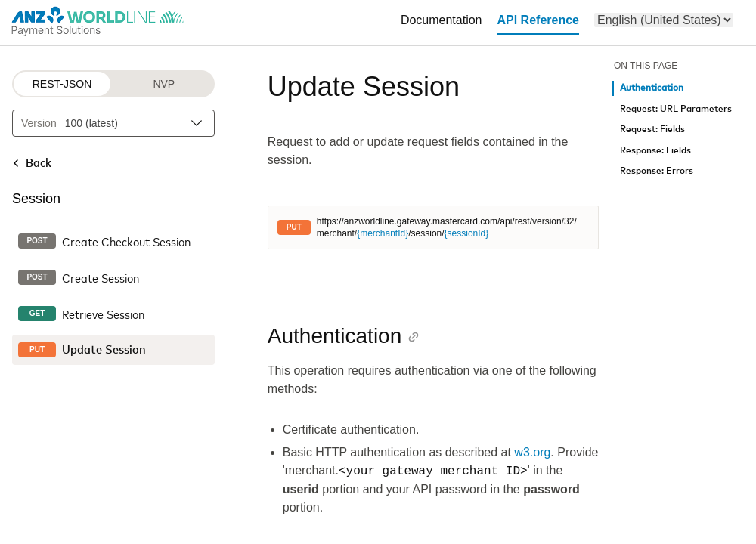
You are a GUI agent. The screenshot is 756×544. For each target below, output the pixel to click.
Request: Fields (652, 130)
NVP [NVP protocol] (164, 84)
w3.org (532, 452)
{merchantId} (383, 233)
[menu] (664, 20)
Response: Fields (655, 151)
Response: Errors (657, 171)
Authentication (652, 88)
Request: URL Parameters (676, 109)
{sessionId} (467, 233)
